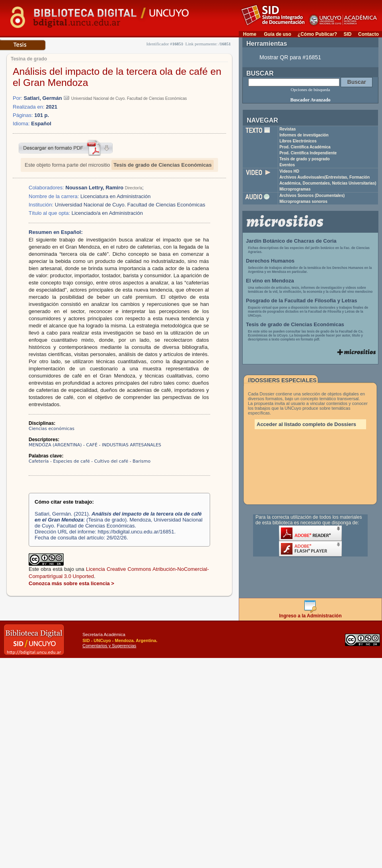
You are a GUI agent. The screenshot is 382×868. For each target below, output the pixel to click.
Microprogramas (295, 189)
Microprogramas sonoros (303, 201)
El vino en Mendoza (270, 281)
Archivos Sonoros (312, 196)
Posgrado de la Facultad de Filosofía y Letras (302, 301)
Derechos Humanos (270, 261)
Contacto (368, 34)
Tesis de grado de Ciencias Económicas (163, 165)
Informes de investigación (304, 135)
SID (347, 34)
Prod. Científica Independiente (308, 153)
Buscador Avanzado (310, 100)
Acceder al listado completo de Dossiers (306, 424)
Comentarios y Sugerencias (109, 646)
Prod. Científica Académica (305, 147)
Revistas (287, 129)
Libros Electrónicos (298, 141)
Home (250, 34)
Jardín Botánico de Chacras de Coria (291, 241)
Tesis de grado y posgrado (305, 159)
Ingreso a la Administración (311, 614)
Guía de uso (278, 34)
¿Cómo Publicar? (317, 34)
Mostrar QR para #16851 (290, 57)
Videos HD (289, 171)
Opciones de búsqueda (311, 90)
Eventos (287, 165)
